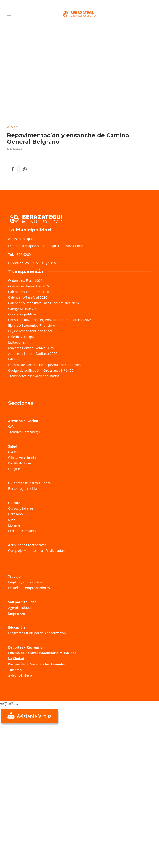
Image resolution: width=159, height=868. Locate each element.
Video (13, 127)
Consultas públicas (22, 314)
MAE (12, 520)
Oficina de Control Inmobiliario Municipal (42, 653)
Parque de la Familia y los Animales (37, 664)
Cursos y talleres (21, 508)
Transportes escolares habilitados (34, 376)
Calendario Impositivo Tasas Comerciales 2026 (43, 303)
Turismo (15, 670)
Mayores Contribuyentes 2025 (31, 348)
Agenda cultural (20, 608)
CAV (11, 426)
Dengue (14, 469)
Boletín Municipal (21, 337)
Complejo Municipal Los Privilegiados (36, 551)
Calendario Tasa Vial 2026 (28, 297)
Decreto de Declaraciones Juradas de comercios (44, 365)
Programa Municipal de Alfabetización (37, 633)
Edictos (14, 359)
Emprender (17, 613)
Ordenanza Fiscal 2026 (25, 280)
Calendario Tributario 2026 (29, 292)
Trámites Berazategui (24, 432)
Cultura (14, 503)
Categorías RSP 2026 (24, 309)
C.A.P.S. (14, 452)
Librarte (14, 525)
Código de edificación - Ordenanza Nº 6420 (41, 370)
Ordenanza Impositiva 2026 (29, 286)
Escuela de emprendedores (29, 588)
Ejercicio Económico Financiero (32, 325)
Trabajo (14, 577)
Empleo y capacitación (25, 582)
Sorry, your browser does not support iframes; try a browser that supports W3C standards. (35, 759)
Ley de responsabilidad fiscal (30, 331)
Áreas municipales (22, 239)
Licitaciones (17, 342)
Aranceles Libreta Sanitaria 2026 (33, 354)
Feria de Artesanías (23, 531)
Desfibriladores (20, 463)
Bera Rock (16, 514)
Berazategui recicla (23, 488)
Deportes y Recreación (26, 647)
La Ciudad (16, 658)
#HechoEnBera (20, 675)
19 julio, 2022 (14, 149)
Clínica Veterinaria (22, 458)
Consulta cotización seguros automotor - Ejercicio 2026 (50, 320)
